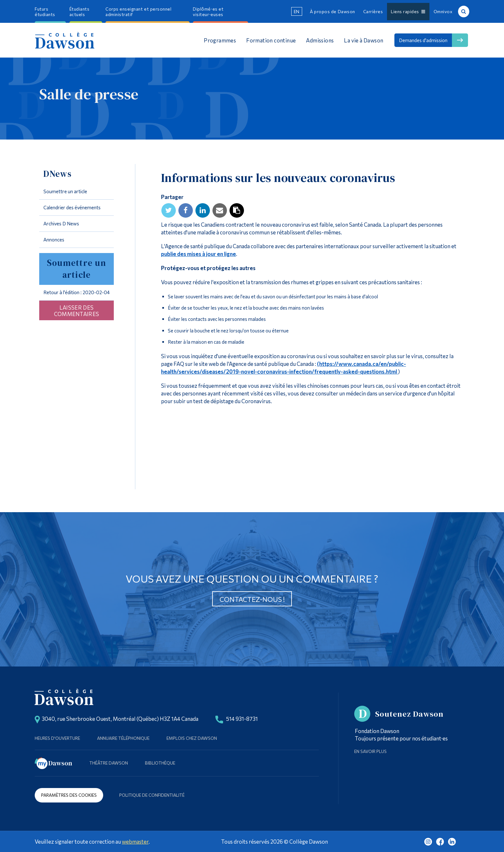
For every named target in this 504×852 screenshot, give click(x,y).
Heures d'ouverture (57, 738)
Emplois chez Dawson (192, 738)
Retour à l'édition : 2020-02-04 (76, 292)
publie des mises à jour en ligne (198, 254)
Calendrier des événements (72, 207)
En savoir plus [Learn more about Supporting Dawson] (370, 751)
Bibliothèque (160, 763)
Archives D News (61, 223)
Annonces (54, 240)
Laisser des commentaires (77, 311)
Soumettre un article (65, 191)
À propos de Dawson (332, 11)
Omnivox (443, 11)
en (297, 11)
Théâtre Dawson (109, 763)
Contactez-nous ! (252, 599)
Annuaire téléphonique (123, 738)
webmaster (135, 841)
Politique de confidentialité (152, 795)
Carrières (373, 11)
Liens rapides (408, 11)
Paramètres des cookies (69, 795)
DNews (58, 174)
